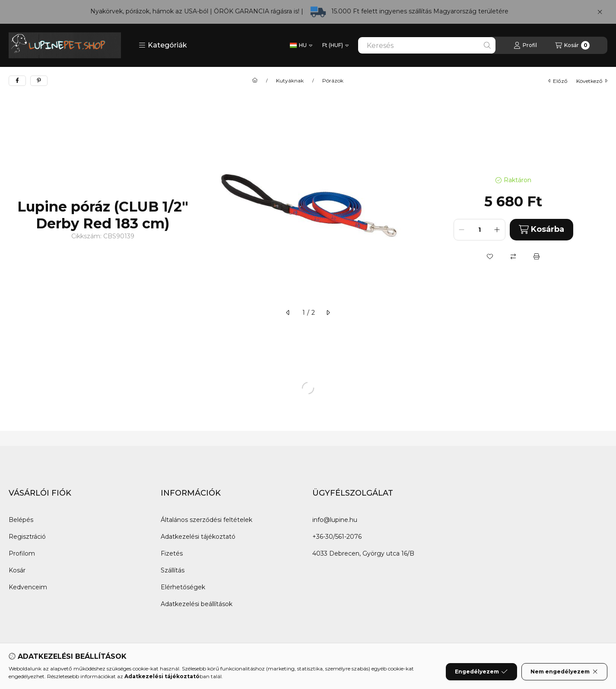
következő (592, 81)
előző (558, 81)
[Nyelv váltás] (301, 45)
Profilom (22, 553)
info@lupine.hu (335, 520)
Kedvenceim (28, 587)
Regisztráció (27, 537)
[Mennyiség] (479, 230)
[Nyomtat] (537, 256)
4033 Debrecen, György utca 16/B (363, 553)
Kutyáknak (290, 81)
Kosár (17, 570)
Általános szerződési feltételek (206, 520)
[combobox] (427, 45)
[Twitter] (52, 669)
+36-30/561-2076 (337, 537)
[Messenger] (35, 669)
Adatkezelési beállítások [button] (197, 604)
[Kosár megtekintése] (572, 45)
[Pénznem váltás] (335, 45)
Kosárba (541, 229)
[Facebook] (17, 669)
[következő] (328, 313)
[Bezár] (600, 12)
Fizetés (172, 553)
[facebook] (17, 81)
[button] (163, 45)
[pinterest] (39, 81)
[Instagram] (86, 669)
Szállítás (173, 570)
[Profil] (525, 45)
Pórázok (333, 81)
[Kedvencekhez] (490, 256)
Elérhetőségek (183, 587)
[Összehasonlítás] (513, 256)
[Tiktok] (104, 669)
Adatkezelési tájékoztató (198, 537)
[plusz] (497, 230)
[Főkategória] (255, 81)
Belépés (21, 520)
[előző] (288, 313)
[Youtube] (69, 669)
